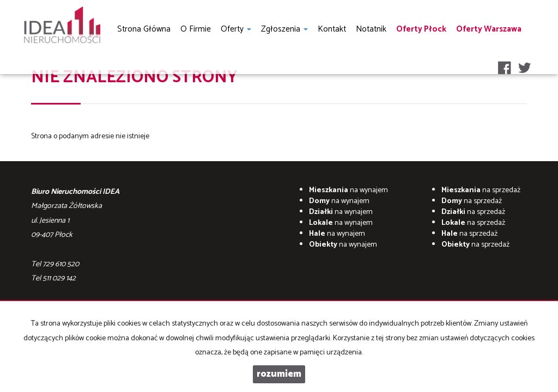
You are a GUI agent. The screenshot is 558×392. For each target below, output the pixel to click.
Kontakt (332, 29)
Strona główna (144, 29)
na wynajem (348, 190)
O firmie (196, 29)
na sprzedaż (481, 190)
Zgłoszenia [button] (284, 29)
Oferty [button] (236, 29)
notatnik (371, 29)
